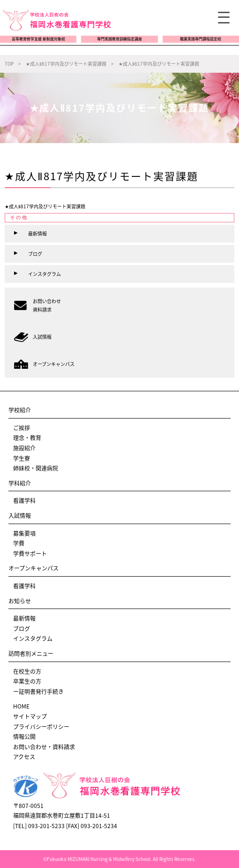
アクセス (24, 757)
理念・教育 (27, 438)
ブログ (22, 629)
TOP (9, 64)
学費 (19, 543)
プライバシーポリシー (41, 727)
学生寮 (22, 458)
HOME (21, 706)
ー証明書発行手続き (38, 692)
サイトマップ (30, 716)
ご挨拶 (22, 428)
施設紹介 (24, 448)
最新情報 (24, 618)
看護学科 (24, 501)
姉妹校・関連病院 (36, 468)
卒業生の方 (27, 681)
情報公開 (24, 737)
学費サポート (30, 554)
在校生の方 (27, 671)
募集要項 (24, 533)
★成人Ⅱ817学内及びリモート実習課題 (45, 206)
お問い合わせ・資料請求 (44, 747)
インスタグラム (33, 639)
